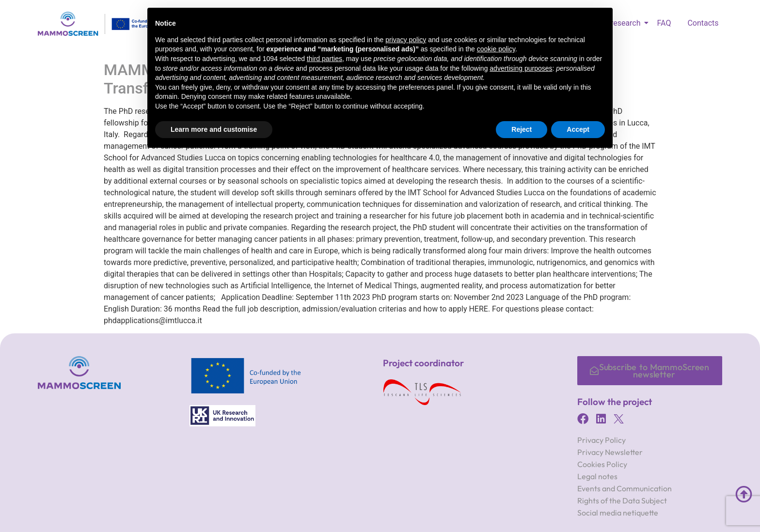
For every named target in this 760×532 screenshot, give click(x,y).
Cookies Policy (602, 464)
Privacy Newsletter (610, 452)
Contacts (703, 23)
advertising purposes (521, 68)
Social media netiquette (618, 513)
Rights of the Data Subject (622, 501)
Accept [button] (578, 129)
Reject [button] (522, 129)
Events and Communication (625, 488)
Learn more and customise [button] (214, 129)
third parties (325, 59)
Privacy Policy (602, 440)
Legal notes (597, 476)
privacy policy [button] (406, 40)
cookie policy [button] (496, 49)
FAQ (664, 23)
